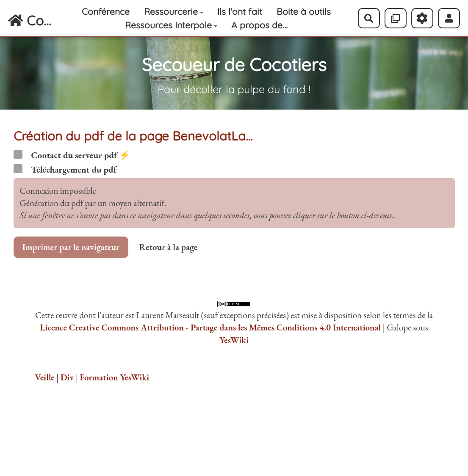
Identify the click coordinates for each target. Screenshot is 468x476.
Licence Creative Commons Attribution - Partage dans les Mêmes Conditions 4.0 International (210, 327)
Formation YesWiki (114, 377)
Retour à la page (168, 247)
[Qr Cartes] (396, 18)
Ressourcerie (174, 11)
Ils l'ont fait (240, 11)
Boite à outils (304, 11)
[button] (449, 18)
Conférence (106, 11)
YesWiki (234, 340)
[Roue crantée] (422, 18)
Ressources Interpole (171, 25)
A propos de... (259, 25)
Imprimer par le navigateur (71, 247)
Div (67, 377)
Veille (45, 377)
